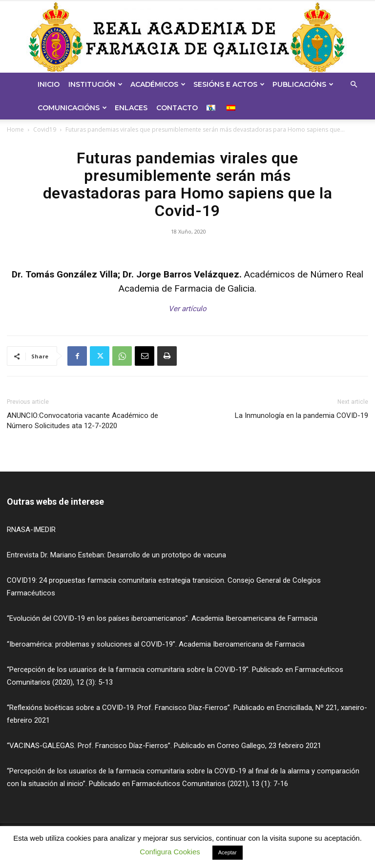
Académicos (158, 84)
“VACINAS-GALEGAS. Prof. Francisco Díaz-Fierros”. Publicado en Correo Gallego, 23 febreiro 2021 (164, 746)
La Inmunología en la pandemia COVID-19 (302, 415)
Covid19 (45, 129)
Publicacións (303, 84)
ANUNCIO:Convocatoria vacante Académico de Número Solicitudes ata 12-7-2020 (83, 421)
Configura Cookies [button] (170, 852)
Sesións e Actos (229, 84)
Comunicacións (72, 108)
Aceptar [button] (228, 852)
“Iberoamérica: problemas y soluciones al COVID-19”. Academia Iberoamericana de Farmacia (156, 644)
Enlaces (131, 108)
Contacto (177, 108)
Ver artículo (187, 309)
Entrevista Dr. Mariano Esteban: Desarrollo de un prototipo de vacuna (116, 555)
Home (15, 129)
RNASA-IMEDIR (31, 530)
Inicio (49, 84)
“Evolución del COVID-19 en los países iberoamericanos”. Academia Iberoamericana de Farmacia (162, 618)
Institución (95, 84)
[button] (354, 85)
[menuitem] (212, 108)
